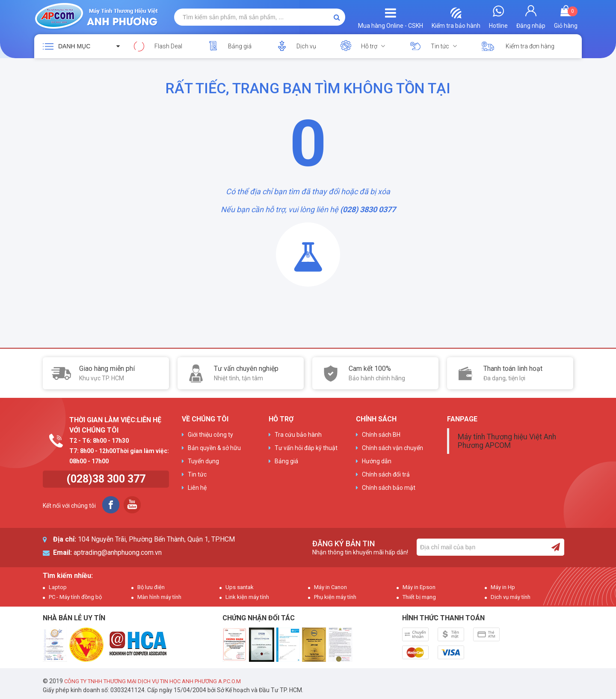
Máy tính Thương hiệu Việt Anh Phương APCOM (507, 441)
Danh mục (74, 46)
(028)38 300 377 (106, 479)
